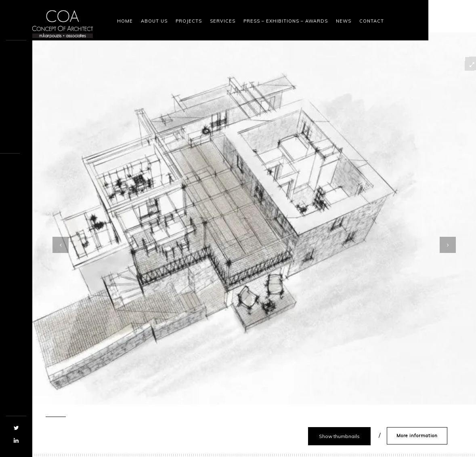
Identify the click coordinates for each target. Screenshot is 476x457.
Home (125, 21)
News (344, 21)
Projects (189, 21)
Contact (372, 21)
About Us (154, 21)
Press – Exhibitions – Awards (286, 21)
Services (223, 21)
